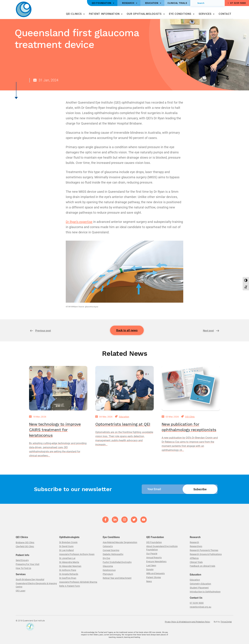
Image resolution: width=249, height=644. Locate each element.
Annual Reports (154, 558)
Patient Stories (154, 577)
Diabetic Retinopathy (113, 554)
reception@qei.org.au (200, 607)
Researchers (196, 546)
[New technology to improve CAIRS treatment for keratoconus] (58, 388)
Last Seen (151, 565)
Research (194, 542)
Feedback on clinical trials (202, 566)
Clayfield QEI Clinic (25, 546)
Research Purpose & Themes (204, 550)
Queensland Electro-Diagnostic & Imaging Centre (36, 585)
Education (124, 417)
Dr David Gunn (66, 546)
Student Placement (199, 588)
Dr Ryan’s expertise (79, 222)
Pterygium (108, 574)
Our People (152, 554)
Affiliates (194, 558)
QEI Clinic (190, 417)
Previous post (43, 331)
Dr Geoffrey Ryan (68, 578)
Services (205, 14)
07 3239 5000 (237, 3)
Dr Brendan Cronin (68, 542)
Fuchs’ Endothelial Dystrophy (117, 562)
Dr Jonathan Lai (67, 558)
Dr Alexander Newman (70, 566)
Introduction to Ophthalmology (205, 592)
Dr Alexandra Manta (69, 562)
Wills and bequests (155, 573)
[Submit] (195, 3)
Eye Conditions (180, 14)
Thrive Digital (226, 622)
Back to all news (127, 330)
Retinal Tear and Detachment (117, 578)
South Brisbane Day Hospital (30, 579)
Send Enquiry (22, 560)
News (149, 581)
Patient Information (104, 14)
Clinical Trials (196, 562)
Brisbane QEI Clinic (25, 542)
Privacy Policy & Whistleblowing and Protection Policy (187, 622)
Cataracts (108, 546)
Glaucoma (108, 566)
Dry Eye (106, 558)
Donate (150, 569)
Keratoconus (109, 570)
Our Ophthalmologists (144, 14)
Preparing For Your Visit (28, 564)
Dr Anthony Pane (68, 570)
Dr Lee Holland (66, 550)
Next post (208, 331)
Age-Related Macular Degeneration (120, 542)
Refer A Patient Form (70, 586)
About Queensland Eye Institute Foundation (162, 548)
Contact (225, 14)
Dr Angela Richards (69, 574)
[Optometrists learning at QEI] (124, 388)
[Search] (207, 3)
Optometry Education (200, 584)
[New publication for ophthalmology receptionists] (191, 388)
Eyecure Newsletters (156, 562)
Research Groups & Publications (206, 554)
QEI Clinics (74, 14)
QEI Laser (21, 591)
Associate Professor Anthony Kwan (77, 554)
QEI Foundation (154, 542)
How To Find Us (23, 568)
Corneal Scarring (111, 550)
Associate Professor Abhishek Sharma (78, 582)
